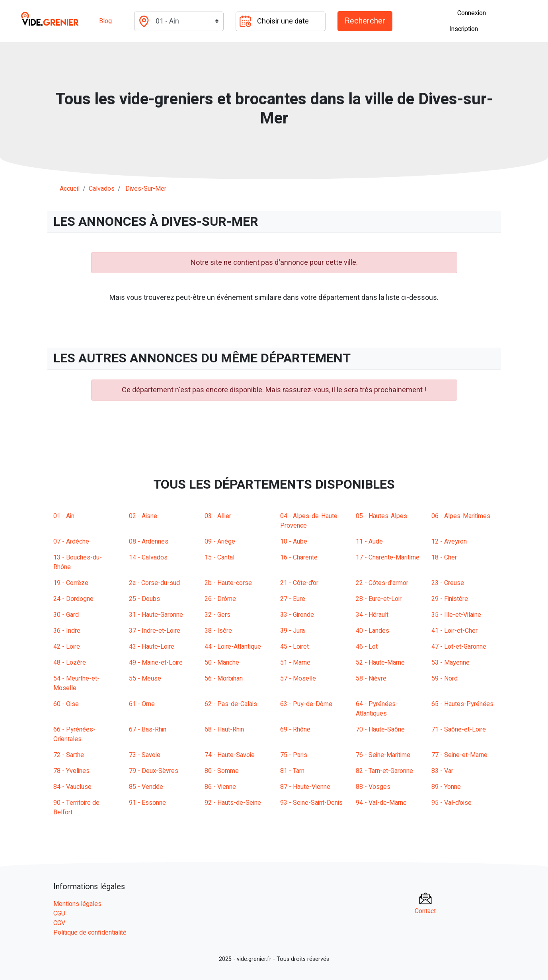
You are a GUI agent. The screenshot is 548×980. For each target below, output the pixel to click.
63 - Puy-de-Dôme (306, 704)
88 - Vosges (373, 787)
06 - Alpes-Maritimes (461, 516)
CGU (59, 913)
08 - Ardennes (149, 542)
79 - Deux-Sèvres (154, 771)
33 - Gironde (297, 615)
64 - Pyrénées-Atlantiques (377, 709)
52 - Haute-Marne (380, 663)
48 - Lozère (70, 663)
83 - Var (442, 771)
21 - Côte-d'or (299, 583)
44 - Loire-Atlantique (233, 647)
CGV (59, 923)
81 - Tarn (292, 771)
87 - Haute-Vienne (305, 787)
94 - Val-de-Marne (381, 803)
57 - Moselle (298, 679)
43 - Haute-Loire (152, 647)
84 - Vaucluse (72, 787)
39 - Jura (293, 631)
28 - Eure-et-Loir (379, 599)
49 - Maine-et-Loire (156, 663)
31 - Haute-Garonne (156, 615)
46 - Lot (367, 647)
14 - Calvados (148, 557)
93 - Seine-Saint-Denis (311, 803)
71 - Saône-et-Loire (459, 730)
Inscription (464, 29)
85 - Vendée (146, 787)
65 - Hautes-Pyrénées (462, 704)
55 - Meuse (145, 679)
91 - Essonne (147, 803)
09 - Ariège (220, 542)
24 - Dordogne (73, 599)
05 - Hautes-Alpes (381, 516)
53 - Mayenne (450, 663)
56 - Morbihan (224, 679)
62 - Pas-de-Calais (231, 704)
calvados (102, 189)
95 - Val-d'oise (451, 803)
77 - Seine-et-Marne (459, 755)
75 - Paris (294, 755)
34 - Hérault (372, 615)
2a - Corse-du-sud (154, 583)
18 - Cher (444, 557)
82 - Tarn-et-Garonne (384, 771)
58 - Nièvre (371, 679)
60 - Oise (66, 704)
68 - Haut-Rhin (224, 730)
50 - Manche (222, 663)
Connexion (472, 13)
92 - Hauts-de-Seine (233, 803)
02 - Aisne (143, 516)
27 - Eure (293, 599)
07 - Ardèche (71, 542)
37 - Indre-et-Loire (155, 631)
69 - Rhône (295, 730)
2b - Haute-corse (228, 583)
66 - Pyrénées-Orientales (74, 734)
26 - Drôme (220, 599)
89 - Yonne (446, 787)
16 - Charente (299, 557)
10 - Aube (294, 542)
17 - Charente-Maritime (388, 557)
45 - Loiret (294, 647)
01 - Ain (64, 516)
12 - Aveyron (449, 542)
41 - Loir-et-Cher (454, 631)
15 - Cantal (219, 557)
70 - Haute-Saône (380, 730)
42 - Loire (67, 647)
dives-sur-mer (146, 189)
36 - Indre (67, 631)
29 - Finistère (450, 599)
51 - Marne (295, 663)
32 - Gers (217, 615)
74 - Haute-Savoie (230, 755)
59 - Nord (445, 679)
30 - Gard (66, 615)
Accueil (70, 189)
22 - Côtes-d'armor (382, 583)
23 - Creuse (448, 583)
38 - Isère (218, 631)
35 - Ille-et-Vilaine (456, 615)
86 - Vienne (220, 787)
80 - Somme (222, 771)
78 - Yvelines (71, 771)
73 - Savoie (145, 755)
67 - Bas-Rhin (148, 730)
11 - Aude (369, 542)
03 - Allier (218, 516)
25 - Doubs (144, 599)
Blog (105, 21)
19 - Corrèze (71, 583)
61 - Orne (142, 704)
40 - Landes (372, 631)
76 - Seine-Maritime (383, 755)
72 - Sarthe (69, 755)
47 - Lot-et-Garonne (459, 647)
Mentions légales (77, 904)
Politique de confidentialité (90, 933)
